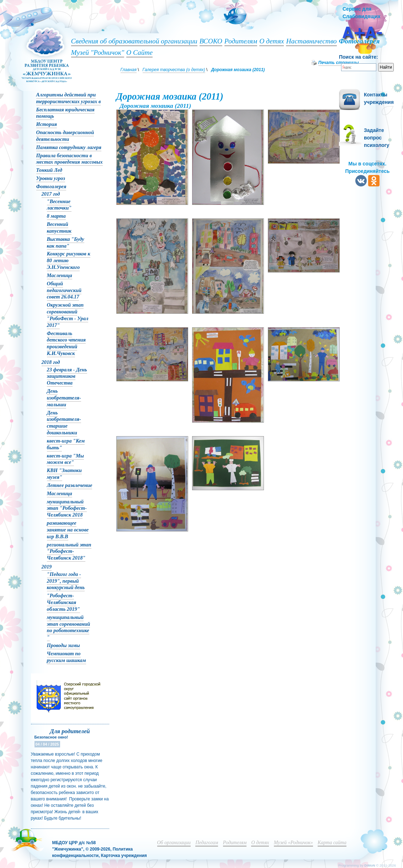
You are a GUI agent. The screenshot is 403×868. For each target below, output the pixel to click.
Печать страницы (339, 63)
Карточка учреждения (124, 856)
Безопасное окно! (51, 737)
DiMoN (370, 865)
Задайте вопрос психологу (377, 138)
